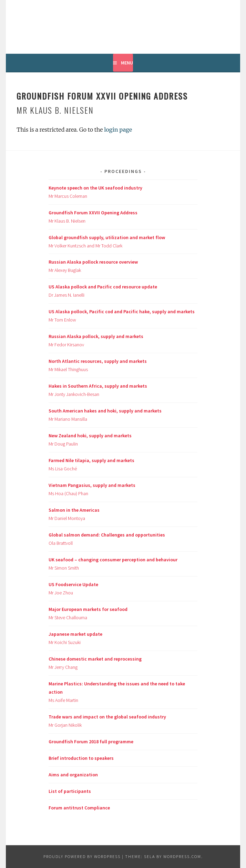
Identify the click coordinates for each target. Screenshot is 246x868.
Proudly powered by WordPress (82, 856)
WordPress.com (182, 856)
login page (118, 130)
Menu (127, 63)
